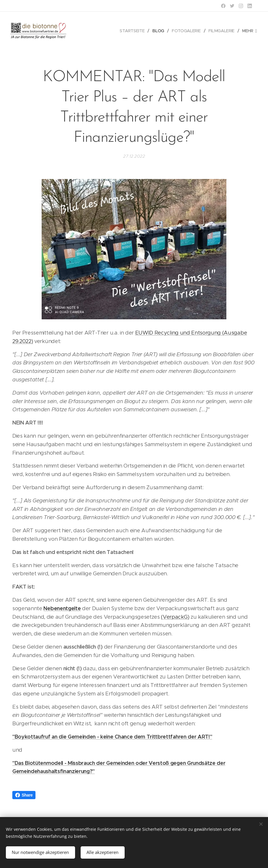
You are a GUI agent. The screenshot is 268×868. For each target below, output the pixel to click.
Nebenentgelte (62, 608)
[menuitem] (135, 31)
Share (24, 795)
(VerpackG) (175, 617)
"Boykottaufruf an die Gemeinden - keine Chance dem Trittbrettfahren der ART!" (112, 737)
